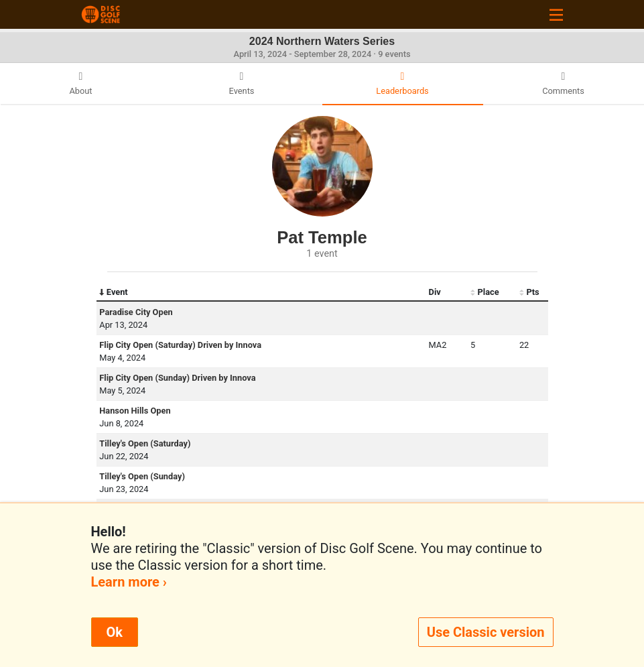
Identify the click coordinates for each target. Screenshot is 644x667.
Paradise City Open (136, 312)
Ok (115, 632)
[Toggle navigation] (556, 14)
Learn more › (129, 582)
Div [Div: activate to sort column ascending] (435, 292)
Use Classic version (486, 632)
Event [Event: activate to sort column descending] (113, 292)
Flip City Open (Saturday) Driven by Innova (180, 345)
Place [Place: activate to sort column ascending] (485, 292)
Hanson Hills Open (135, 411)
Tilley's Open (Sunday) (142, 476)
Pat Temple (322, 237)
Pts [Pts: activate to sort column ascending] (529, 292)
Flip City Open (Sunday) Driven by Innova (177, 378)
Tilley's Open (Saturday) (145, 443)
